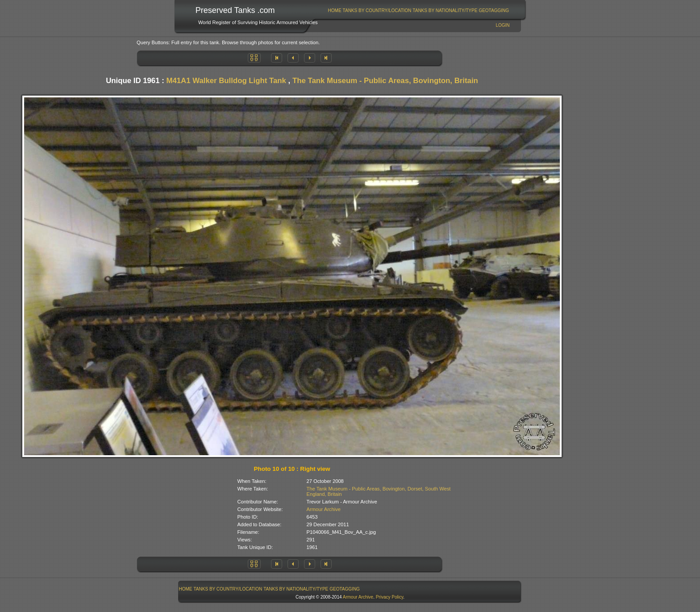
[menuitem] (335, 10)
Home (335, 10)
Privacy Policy (390, 597)
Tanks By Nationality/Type (445, 10)
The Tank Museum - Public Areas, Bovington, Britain (385, 81)
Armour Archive (324, 509)
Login (502, 25)
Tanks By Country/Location (377, 10)
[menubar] (418, 10)
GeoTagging (494, 10)
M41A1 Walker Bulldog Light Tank (226, 81)
